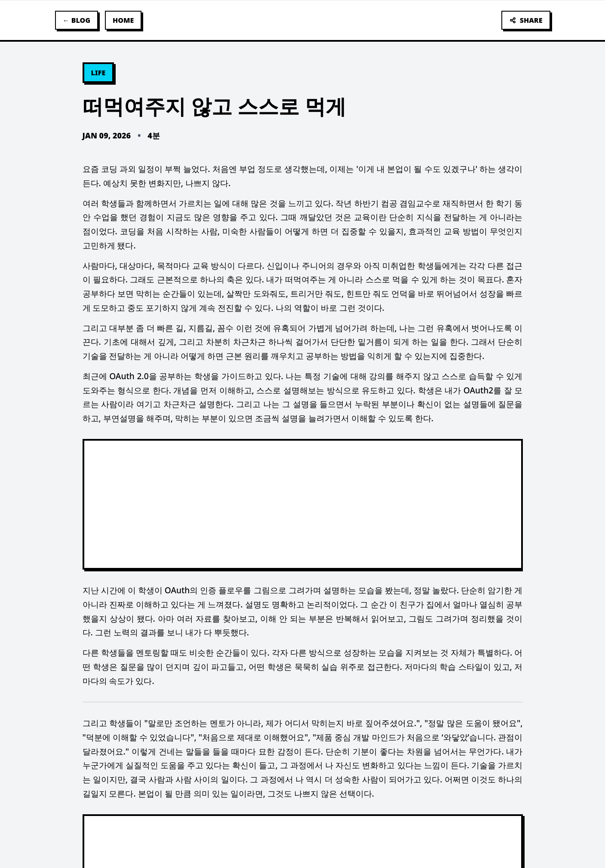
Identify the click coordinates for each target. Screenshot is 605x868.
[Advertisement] (303, 504)
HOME (123, 20)
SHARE (526, 20)
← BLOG (77, 20)
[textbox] (303, 481)
